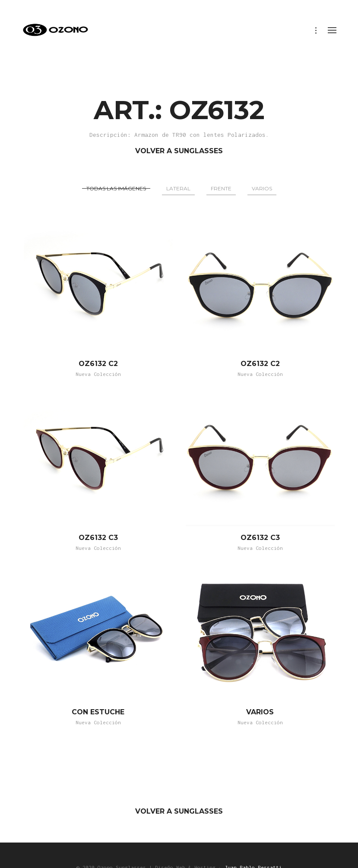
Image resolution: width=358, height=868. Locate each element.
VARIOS (260, 712)
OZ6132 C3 (98, 538)
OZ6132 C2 (98, 364)
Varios (262, 188)
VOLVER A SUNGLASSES (179, 151)
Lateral (178, 188)
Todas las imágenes (116, 188)
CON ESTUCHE (98, 712)
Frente (221, 188)
